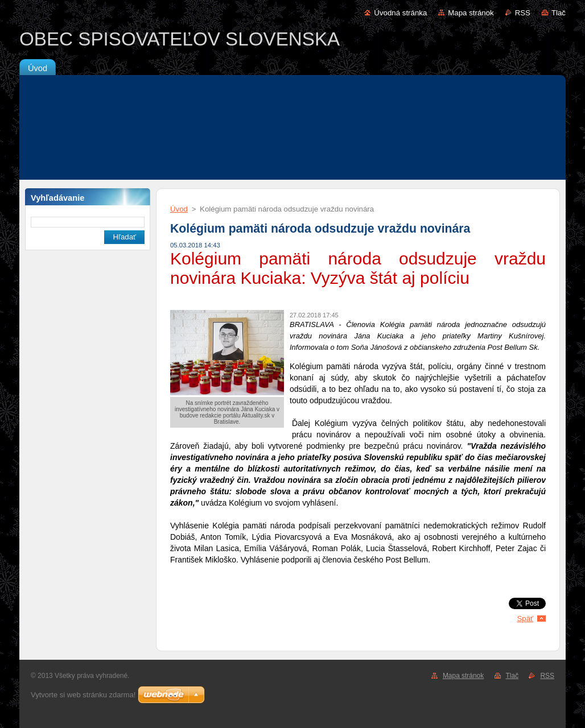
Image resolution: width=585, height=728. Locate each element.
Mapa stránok (471, 13)
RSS (523, 13)
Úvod (179, 209)
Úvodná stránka (400, 13)
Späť (525, 619)
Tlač (559, 13)
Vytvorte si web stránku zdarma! (83, 695)
